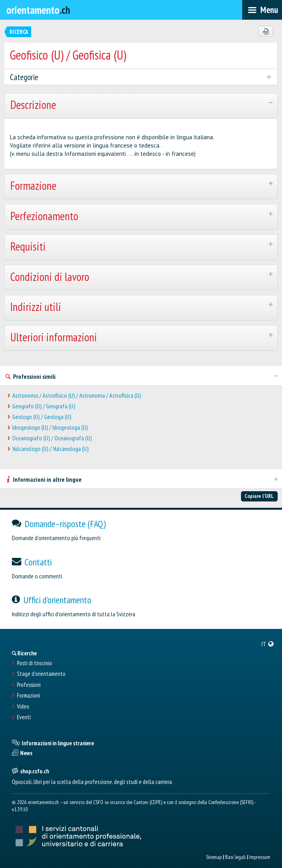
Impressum (260, 857)
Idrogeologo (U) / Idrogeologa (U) (50, 427)
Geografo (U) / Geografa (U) (44, 406)
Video (23, 707)
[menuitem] (268, 644)
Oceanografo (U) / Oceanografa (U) (52, 438)
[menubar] (262, 10)
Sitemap (214, 857)
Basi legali (235, 857)
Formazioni (29, 696)
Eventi (24, 717)
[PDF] (266, 32)
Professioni (29, 685)
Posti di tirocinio (35, 663)
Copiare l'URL (259, 496)
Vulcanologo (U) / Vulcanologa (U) (50, 449)
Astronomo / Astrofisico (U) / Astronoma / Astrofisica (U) (77, 396)
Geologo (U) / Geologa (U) (42, 417)
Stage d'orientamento (41, 674)
